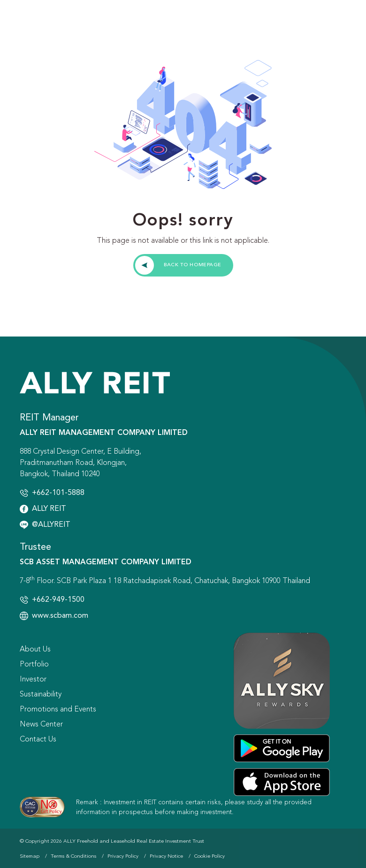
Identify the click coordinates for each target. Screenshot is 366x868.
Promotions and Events (58, 710)
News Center (41, 725)
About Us (35, 650)
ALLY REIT (49, 509)
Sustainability (41, 695)
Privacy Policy (123, 857)
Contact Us (38, 740)
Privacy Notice (166, 857)
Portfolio (34, 665)
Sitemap (30, 857)
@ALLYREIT (51, 525)
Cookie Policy (210, 857)
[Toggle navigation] (342, 23)
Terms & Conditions (73, 857)
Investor (33, 680)
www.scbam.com (60, 616)
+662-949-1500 (58, 600)
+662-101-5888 (58, 493)
